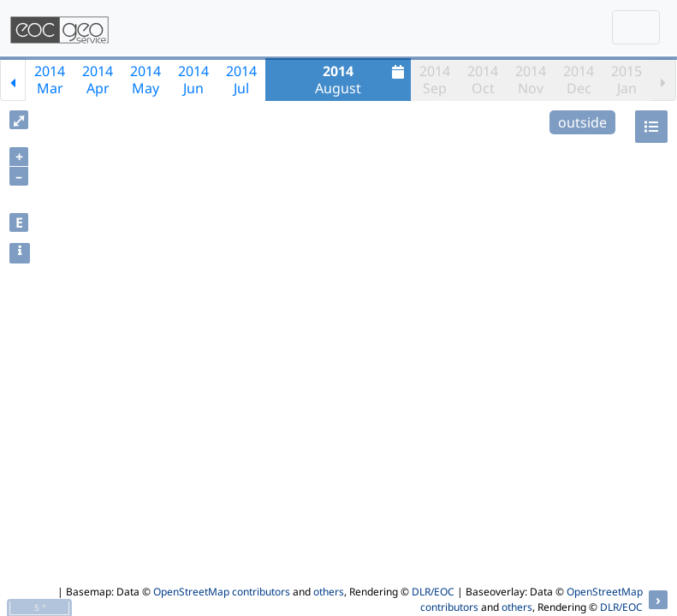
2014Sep (435, 80)
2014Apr (98, 80)
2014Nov (531, 80)
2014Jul (241, 80)
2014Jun (193, 80)
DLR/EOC (433, 592)
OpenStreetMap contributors (222, 592)
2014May (145, 80)
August (362, 80)
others (329, 592)
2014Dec (579, 80)
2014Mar (50, 80)
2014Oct (483, 80)
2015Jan (627, 80)
